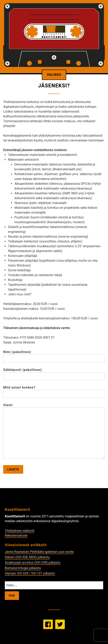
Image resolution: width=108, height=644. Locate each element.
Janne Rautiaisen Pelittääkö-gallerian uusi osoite (39, 552)
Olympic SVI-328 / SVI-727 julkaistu (30, 573)
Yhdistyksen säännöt (20, 531)
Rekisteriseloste (16, 535)
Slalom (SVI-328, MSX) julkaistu (27, 557)
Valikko (54, 75)
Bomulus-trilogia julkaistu (23, 568)
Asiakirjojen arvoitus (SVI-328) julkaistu (33, 563)
